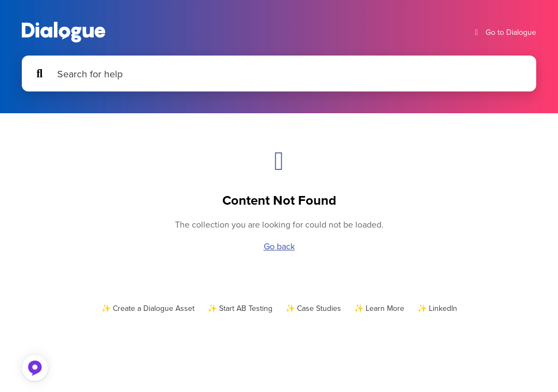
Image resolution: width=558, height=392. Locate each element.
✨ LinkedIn (437, 308)
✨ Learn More (379, 308)
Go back (279, 246)
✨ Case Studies (313, 308)
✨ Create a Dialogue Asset (148, 308)
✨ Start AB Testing (240, 308)
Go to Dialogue (504, 32)
